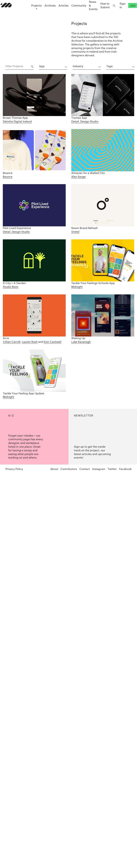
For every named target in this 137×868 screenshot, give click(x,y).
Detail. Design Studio (85, 121)
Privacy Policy (14, 469)
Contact (85, 469)
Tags (109, 66)
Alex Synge (78, 177)
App (42, 66)
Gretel (75, 232)
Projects (31, 12)
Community (73, 12)
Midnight (77, 287)
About (54, 469)
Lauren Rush (30, 342)
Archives (45, 12)
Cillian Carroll (12, 342)
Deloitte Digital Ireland (17, 121)
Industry (78, 66)
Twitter (112, 469)
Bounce (8, 177)
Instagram (99, 469)
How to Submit (100, 12)
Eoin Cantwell (53, 342)
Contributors (69, 469)
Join (127, 12)
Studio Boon (11, 287)
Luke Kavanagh (81, 342)
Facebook (125, 469)
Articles (58, 12)
